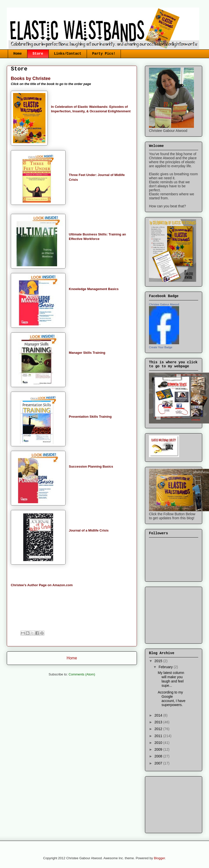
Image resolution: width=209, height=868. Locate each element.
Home (18, 54)
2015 (159, 661)
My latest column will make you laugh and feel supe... (171, 679)
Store (38, 54)
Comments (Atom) (82, 674)
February (166, 667)
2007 (159, 763)
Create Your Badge (161, 347)
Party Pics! (104, 54)
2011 (159, 736)
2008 (159, 756)
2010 (159, 743)
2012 (159, 729)
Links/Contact (68, 54)
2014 (159, 715)
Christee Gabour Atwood (164, 304)
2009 (159, 749)
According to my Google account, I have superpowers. (172, 699)
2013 (159, 722)
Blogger (159, 858)
